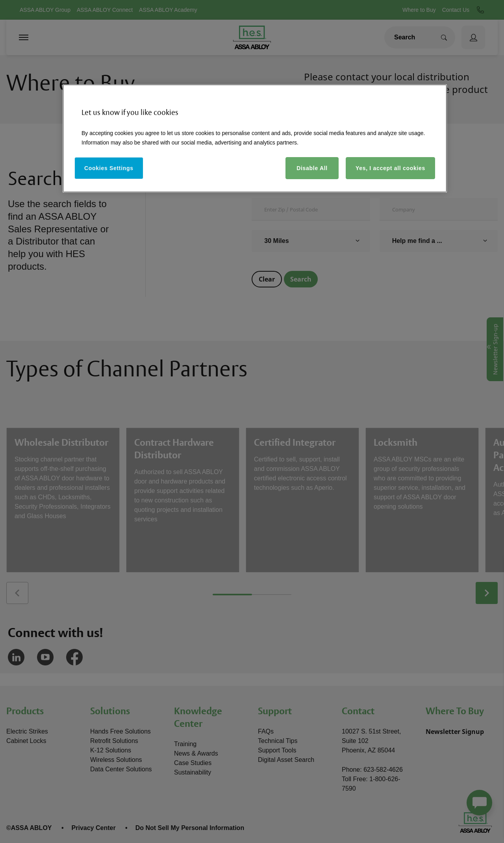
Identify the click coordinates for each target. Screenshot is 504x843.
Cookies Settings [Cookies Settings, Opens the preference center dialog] (109, 168)
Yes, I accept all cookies (390, 168)
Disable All (312, 168)
